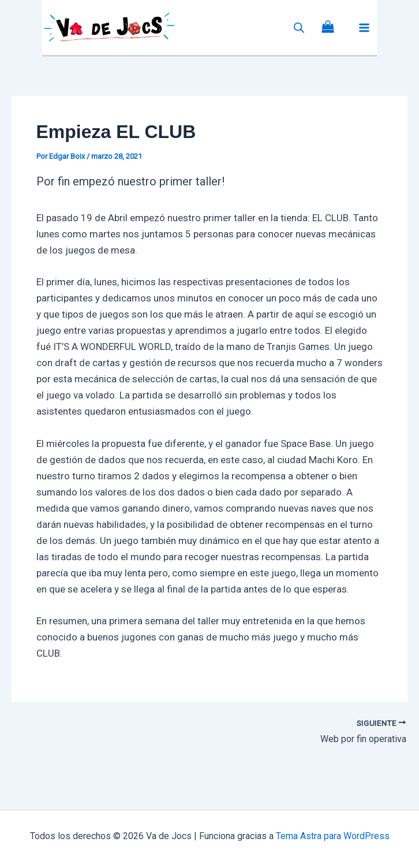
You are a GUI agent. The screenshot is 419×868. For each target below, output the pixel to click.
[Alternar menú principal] (364, 28)
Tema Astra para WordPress (333, 836)
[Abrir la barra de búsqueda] (299, 28)
